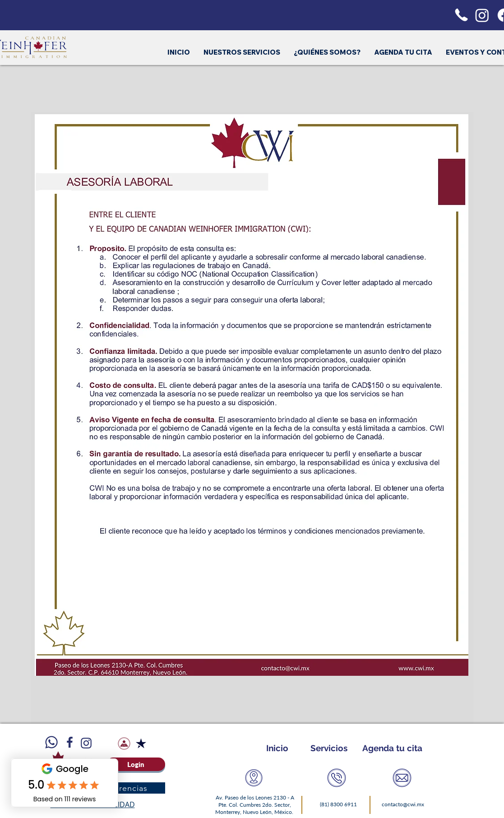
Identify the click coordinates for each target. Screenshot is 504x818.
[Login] (136, 764)
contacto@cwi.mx (403, 804)
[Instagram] (482, 15)
